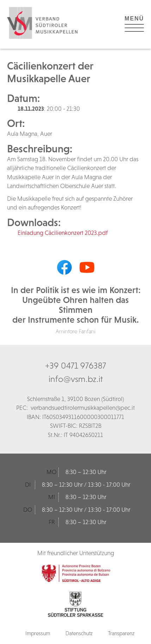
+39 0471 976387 (75, 365)
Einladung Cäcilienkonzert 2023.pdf (63, 233)
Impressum (38, 633)
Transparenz (121, 633)
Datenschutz (79, 633)
